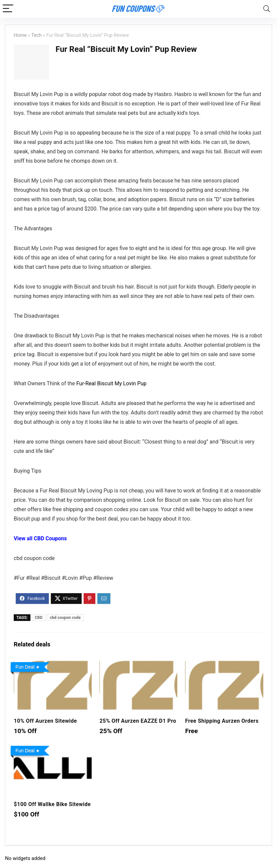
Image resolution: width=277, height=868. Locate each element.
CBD (39, 618)
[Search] (267, 9)
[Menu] (8, 9)
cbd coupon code (65, 618)
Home (20, 35)
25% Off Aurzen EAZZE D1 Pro (138, 721)
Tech (36, 35)
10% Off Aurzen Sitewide (45, 721)
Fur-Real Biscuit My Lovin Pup (111, 383)
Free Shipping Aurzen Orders (222, 721)
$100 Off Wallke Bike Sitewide (52, 804)
